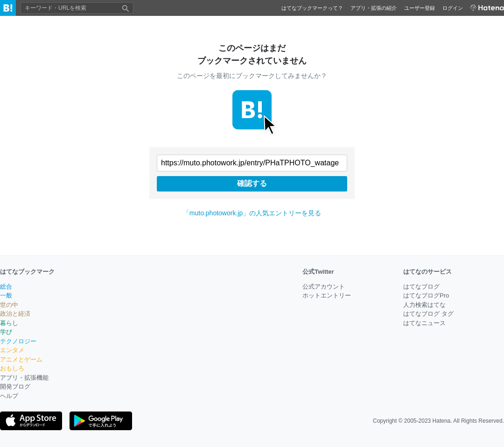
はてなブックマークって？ (312, 8)
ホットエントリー (327, 295)
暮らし (9, 323)
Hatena (442, 421)
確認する (252, 183)
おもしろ (12, 368)
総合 (6, 287)
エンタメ (12, 350)
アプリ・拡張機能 (24, 378)
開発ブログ (15, 387)
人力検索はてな (424, 305)
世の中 (9, 305)
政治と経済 (15, 314)
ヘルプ (9, 396)
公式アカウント (324, 287)
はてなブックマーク (27, 272)
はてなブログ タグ (428, 314)
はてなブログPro (426, 295)
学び (6, 332)
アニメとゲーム (21, 359)
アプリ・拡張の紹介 (374, 8)
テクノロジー (18, 341)
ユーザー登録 (420, 8)
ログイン (453, 8)
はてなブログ (421, 287)
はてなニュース (424, 323)
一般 (6, 295)
